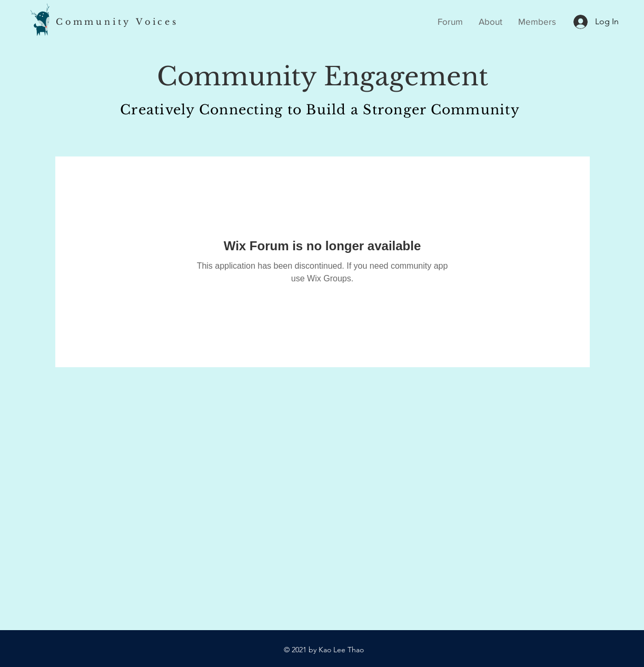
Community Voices (117, 22)
